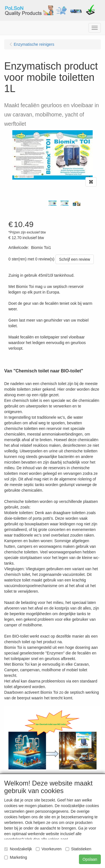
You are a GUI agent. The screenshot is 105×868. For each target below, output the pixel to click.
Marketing (16, 857)
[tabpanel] (53, 203)
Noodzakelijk (18, 849)
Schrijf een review (75, 259)
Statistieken (78, 849)
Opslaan (90, 859)
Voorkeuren (49, 849)
